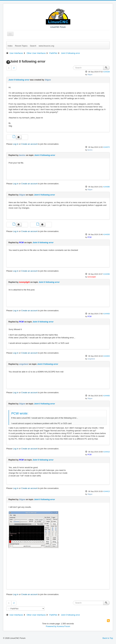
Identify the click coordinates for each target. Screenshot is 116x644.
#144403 (106, 356)
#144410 (106, 452)
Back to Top (108, 638)
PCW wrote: (20, 413)
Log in (16, 144)
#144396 (106, 274)
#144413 (106, 491)
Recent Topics (21, 46)
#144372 (106, 147)
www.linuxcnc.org (46, 46)
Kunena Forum (64, 626)
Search (33, 46)
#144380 (106, 187)
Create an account (29, 144)
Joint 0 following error (19, 80)
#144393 (106, 234)
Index (10, 46)
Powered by (51, 626)
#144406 (106, 396)
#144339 (106, 72)
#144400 (106, 314)
